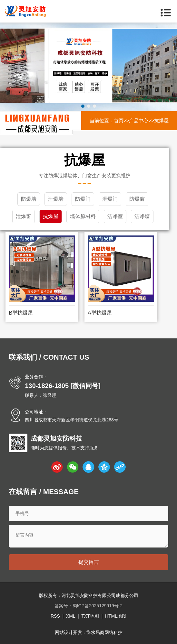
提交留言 (89, 562)
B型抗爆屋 (21, 313)
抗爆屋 (161, 120)
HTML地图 (116, 616)
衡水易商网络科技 (104, 632)
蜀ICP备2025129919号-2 (98, 606)
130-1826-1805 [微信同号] (63, 386)
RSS (55, 616)
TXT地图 (90, 616)
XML (71, 616)
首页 (119, 120)
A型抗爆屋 (100, 313)
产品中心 (139, 120)
